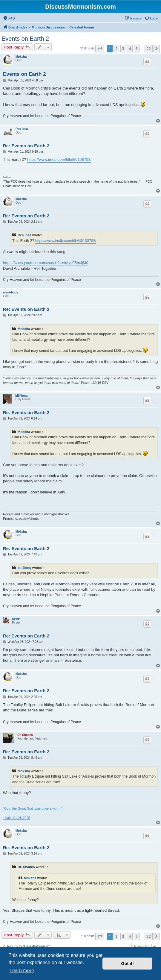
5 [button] (137, 49)
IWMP (16, 619)
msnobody (11, 292)
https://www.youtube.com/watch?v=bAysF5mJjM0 (46, 263)
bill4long (21, 396)
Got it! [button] (128, 964)
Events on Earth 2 (25, 39)
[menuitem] (9, 18)
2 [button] (116, 49)
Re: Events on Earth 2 (26, 146)
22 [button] (149, 49)
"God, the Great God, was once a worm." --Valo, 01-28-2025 (33, 813)
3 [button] (123, 49)
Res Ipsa (22, 129)
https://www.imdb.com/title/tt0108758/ (59, 159)
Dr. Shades (25, 735)
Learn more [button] (22, 971)
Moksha (21, 57)
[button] (100, 49)
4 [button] (130, 49)
